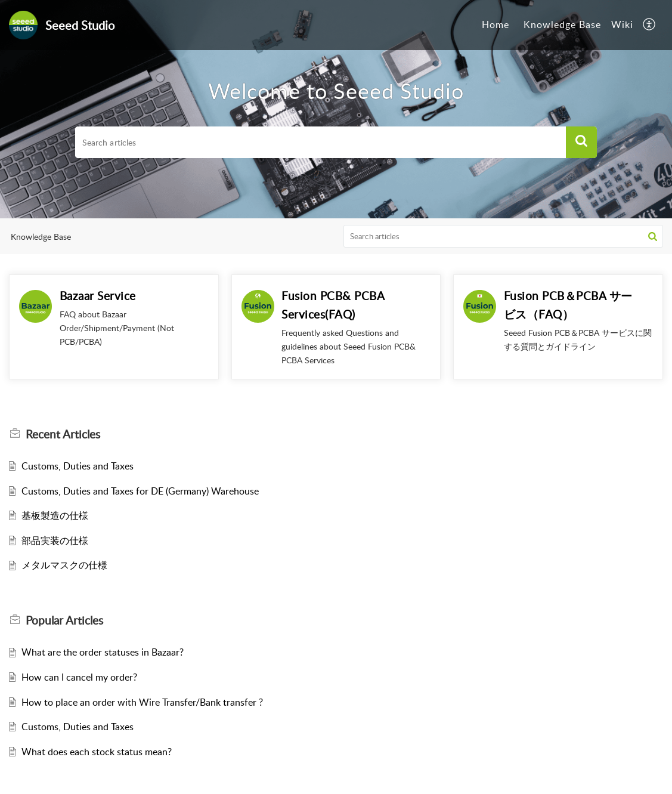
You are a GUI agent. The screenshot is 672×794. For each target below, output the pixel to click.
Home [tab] (496, 24)
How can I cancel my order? (79, 677)
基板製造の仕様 (55, 515)
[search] (321, 143)
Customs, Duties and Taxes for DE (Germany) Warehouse (140, 491)
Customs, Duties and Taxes (78, 466)
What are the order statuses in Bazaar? (103, 652)
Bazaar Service (98, 296)
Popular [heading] (64, 620)
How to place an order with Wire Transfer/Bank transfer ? (142, 702)
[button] (650, 25)
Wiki (622, 24)
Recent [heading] (63, 434)
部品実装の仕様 (55, 540)
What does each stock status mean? (97, 752)
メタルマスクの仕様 (64, 565)
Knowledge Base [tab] (562, 24)
